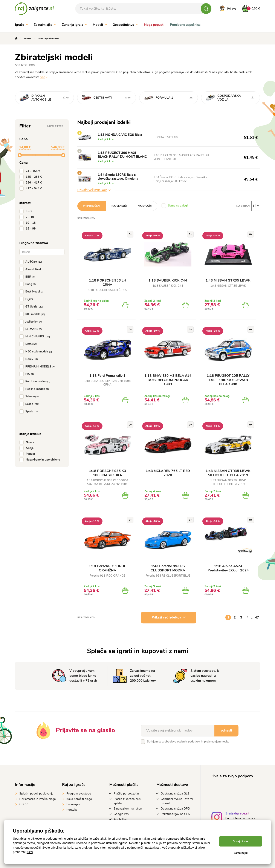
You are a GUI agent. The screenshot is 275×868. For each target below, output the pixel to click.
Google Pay (121, 814)
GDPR (24, 804)
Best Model (32, 292)
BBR (28, 277)
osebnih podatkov (189, 742)
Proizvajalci (74, 804)
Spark (29, 412)
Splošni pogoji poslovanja (36, 794)
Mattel (29, 344)
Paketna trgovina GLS (175, 814)
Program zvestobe (79, 794)
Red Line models (36, 381)
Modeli (100, 25)
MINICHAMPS (36, 337)
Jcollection (31, 322)
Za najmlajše (45, 25)
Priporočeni (92, 206)
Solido (30, 404)
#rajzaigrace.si (237, 814)
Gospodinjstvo (125, 25)
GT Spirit (32, 307)
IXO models (33, 314)
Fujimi (29, 299)
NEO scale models (37, 352)
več (43, 77)
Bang (28, 284)
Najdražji (145, 206)
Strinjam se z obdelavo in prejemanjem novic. (188, 742)
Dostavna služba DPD (175, 809)
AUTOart (32, 262)
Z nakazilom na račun (128, 809)
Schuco (30, 396)
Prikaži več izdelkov (94, 190)
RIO (27, 374)
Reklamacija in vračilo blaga (37, 799)
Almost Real (33, 269)
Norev (30, 359)
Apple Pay (120, 819)
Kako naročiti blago (79, 799)
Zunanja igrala (75, 25)
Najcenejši (119, 206)
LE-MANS (31, 329)
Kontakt (72, 810)
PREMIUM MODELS (38, 367)
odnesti (226, 730)
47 (257, 617)
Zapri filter (55, 126)
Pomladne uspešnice (185, 25)
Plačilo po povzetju (126, 794)
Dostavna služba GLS (175, 794)
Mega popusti (154, 25)
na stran (243, 206)
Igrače (22, 25)
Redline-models (35, 389)
